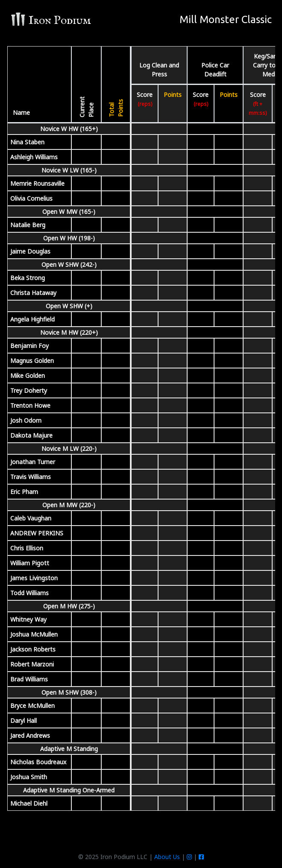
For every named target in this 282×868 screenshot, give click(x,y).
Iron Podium (51, 20)
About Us (167, 857)
